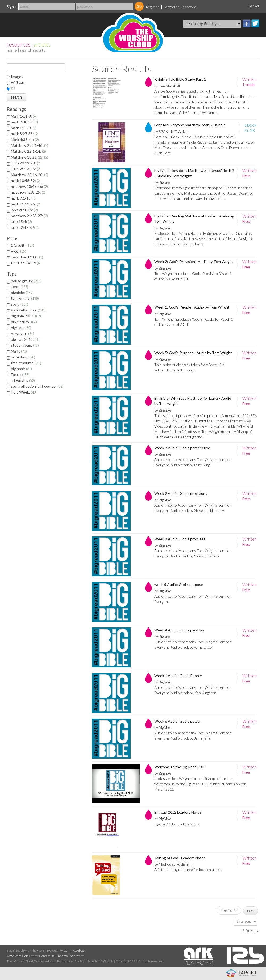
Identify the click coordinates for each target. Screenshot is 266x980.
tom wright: (25, 298)
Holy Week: (24, 392)
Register (152, 7)
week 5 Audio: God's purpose (179, 584)
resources (19, 44)
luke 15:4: (21, 222)
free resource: (26, 363)
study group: (25, 345)
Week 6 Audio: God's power (178, 721)
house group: (26, 281)
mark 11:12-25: (26, 204)
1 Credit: (22, 245)
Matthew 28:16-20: (30, 175)
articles (42, 44)
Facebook (247, 23)
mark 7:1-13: (24, 198)
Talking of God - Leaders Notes (180, 858)
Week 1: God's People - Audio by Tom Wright (192, 307)
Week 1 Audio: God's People (178, 676)
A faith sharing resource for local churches (188, 870)
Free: (18, 251)
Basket (254, 6)
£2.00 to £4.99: (26, 263)
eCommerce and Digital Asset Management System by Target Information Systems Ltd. (241, 973)
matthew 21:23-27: (29, 216)
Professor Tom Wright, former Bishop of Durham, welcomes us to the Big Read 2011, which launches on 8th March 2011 (200, 784)
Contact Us (47, 956)
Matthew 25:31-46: (30, 145)
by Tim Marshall (167, 86)
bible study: (24, 322)
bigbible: (22, 292)
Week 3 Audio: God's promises (180, 539)
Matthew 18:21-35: (30, 157)
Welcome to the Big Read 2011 (180, 767)
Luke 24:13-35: (26, 169)
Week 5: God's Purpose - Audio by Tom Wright (193, 353)
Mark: (19, 351)
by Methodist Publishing (173, 864)
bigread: (21, 328)
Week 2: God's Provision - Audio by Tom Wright (194, 262)
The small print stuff (70, 956)
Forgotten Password (180, 7)
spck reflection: (28, 310)
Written (18, 82)
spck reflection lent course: (37, 386)
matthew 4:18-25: (28, 192)
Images (17, 77)
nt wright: (22, 333)
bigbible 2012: (26, 316)
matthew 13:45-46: (29, 186)
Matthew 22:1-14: (28, 151)
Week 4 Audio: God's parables (179, 630)
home (12, 50)
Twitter (255, 23)
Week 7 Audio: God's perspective (182, 448)
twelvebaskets (19, 956)
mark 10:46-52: (26, 181)
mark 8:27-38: (25, 134)
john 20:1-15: (24, 210)
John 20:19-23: (26, 163)
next (251, 911)
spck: (20, 304)
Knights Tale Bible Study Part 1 (180, 79)
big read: (21, 369)
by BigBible (163, 182)
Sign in (12, 7)
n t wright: (23, 380)
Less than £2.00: (27, 257)
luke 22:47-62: (25, 227)
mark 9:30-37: (25, 122)
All (13, 88)
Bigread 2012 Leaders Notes (178, 812)
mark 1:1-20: (24, 128)
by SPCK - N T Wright (172, 131)
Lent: (20, 287)
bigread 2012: (26, 339)
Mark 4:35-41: (25, 139)
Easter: (20, 374)
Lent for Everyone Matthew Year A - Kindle (190, 125)
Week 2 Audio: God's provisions (181, 493)
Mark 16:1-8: (24, 116)
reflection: (23, 357)
